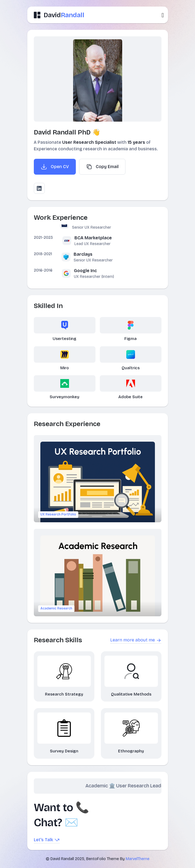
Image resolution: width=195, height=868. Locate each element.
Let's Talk (47, 840)
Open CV (55, 167)
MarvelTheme (138, 859)
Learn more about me (136, 640)
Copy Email (102, 167)
